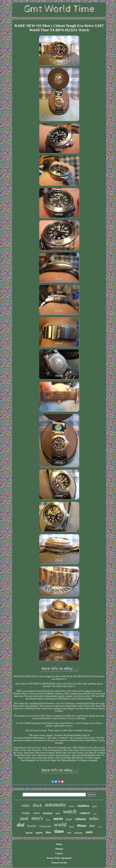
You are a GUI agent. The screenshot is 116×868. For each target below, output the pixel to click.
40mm (82, 825)
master (29, 833)
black (37, 805)
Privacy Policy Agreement (59, 858)
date (92, 826)
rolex (26, 805)
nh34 (58, 813)
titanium (48, 813)
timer (100, 827)
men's (37, 818)
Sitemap (59, 849)
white (69, 833)
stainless (83, 806)
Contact (59, 853)
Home (59, 844)
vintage (26, 813)
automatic (56, 805)
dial (20, 825)
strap (95, 814)
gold (95, 806)
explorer (85, 813)
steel (24, 818)
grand (71, 827)
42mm (36, 813)
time (59, 831)
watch (70, 811)
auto (89, 832)
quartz (39, 833)
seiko (94, 818)
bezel (69, 819)
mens (58, 819)
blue (48, 832)
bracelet (32, 826)
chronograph (45, 826)
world (60, 825)
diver (72, 806)
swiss (48, 820)
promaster (79, 833)
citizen (81, 819)
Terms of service (59, 863)
